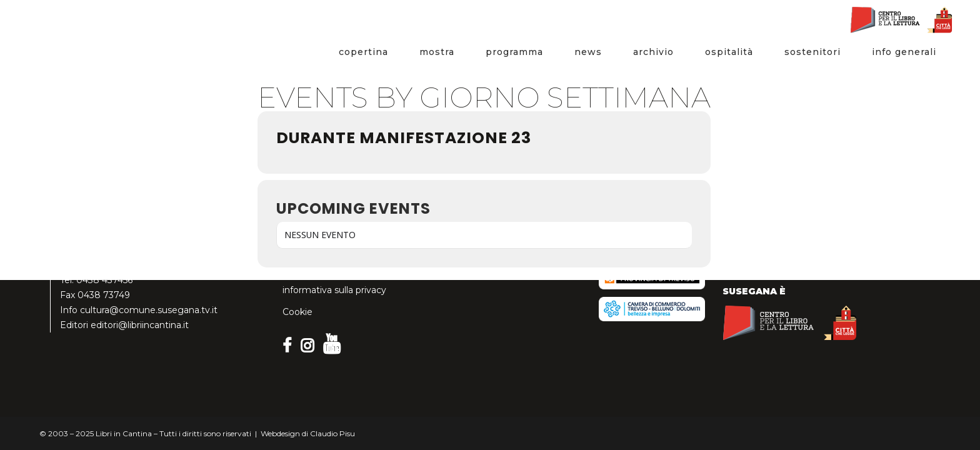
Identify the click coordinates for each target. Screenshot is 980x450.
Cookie (297, 312)
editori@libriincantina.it (140, 325)
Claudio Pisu (332, 433)
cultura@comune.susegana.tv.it (149, 310)
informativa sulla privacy (334, 290)
